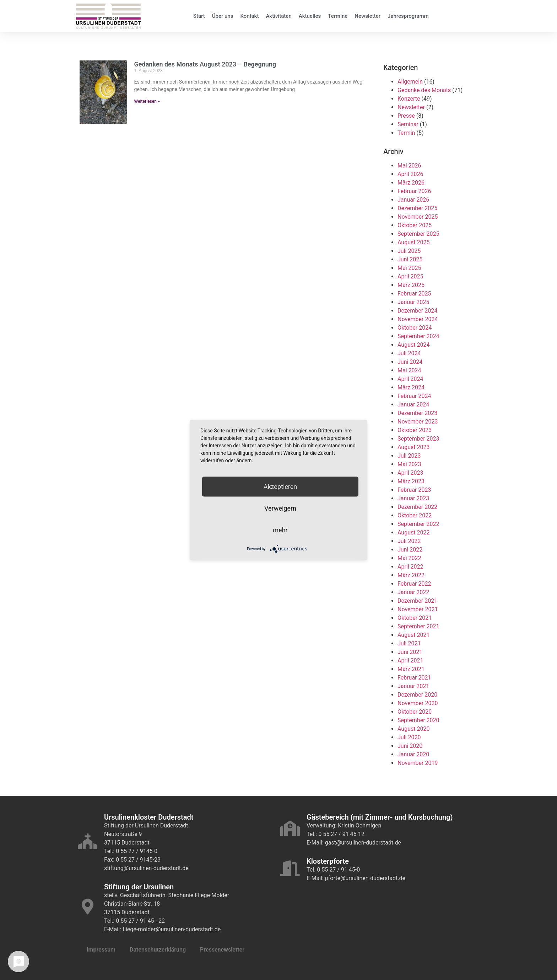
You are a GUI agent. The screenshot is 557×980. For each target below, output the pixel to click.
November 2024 (418, 319)
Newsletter (367, 16)
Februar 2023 (414, 490)
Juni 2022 (410, 550)
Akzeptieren (280, 487)
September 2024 (418, 336)
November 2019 (418, 763)
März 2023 (411, 481)
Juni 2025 (410, 259)
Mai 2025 (409, 268)
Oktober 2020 (415, 712)
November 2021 (418, 609)
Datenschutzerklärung (158, 950)
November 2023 (418, 422)
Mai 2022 (409, 558)
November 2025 (418, 217)
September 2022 (418, 524)
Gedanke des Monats (424, 90)
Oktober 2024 (415, 328)
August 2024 (413, 345)
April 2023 (410, 473)
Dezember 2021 (417, 601)
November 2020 (418, 703)
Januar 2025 (413, 302)
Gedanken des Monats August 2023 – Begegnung (205, 64)
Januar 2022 (413, 592)
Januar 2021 (413, 686)
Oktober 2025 (415, 225)
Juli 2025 (409, 251)
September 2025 (418, 234)
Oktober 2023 (415, 430)
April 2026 (410, 174)
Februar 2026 (414, 191)
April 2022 (410, 567)
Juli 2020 (409, 737)
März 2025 (411, 285)
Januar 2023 (413, 498)
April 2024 (410, 379)
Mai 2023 (409, 464)
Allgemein (410, 82)
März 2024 (411, 387)
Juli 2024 (409, 353)
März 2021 (411, 669)
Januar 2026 (413, 200)
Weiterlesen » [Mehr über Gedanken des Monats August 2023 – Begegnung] (147, 101)
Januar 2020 (413, 754)
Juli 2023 (409, 456)
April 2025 (410, 276)
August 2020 (413, 729)
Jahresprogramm (408, 16)
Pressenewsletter (222, 950)
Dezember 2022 (417, 507)
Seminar (408, 124)
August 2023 (413, 447)
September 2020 (418, 720)
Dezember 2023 (417, 413)
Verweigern (280, 508)
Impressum (101, 950)
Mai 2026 (409, 166)
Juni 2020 (410, 746)
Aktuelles (310, 16)
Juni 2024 (410, 362)
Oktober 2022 (415, 515)
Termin (406, 133)
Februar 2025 (414, 294)
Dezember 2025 (417, 208)
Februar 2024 (414, 396)
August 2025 (413, 242)
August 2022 (413, 532)
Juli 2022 (409, 541)
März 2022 (411, 575)
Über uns (223, 16)
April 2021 (410, 661)
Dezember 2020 (417, 695)
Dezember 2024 (417, 311)
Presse (406, 116)
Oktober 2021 (415, 618)
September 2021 (418, 626)
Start (199, 16)
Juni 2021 (410, 652)
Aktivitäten (278, 16)
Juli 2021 (409, 643)
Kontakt (249, 16)
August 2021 (413, 635)
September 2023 (418, 439)
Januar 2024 (413, 404)
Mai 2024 (409, 370)
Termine (338, 16)
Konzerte (409, 99)
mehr (280, 530)
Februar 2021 (414, 678)
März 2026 (411, 183)
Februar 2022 (414, 584)
